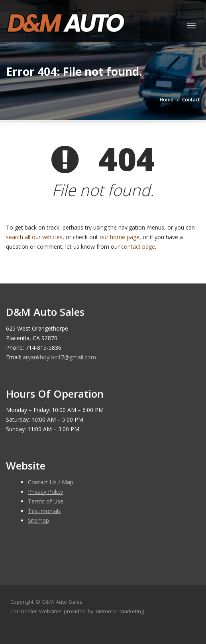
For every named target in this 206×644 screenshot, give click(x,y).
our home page (120, 237)
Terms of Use (46, 501)
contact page (138, 247)
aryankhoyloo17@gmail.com (59, 357)
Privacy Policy (45, 492)
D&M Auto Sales (62, 602)
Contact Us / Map (51, 482)
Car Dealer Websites (36, 611)
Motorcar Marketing (120, 611)
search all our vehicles (34, 237)
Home (167, 100)
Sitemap (38, 520)
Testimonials (44, 511)
